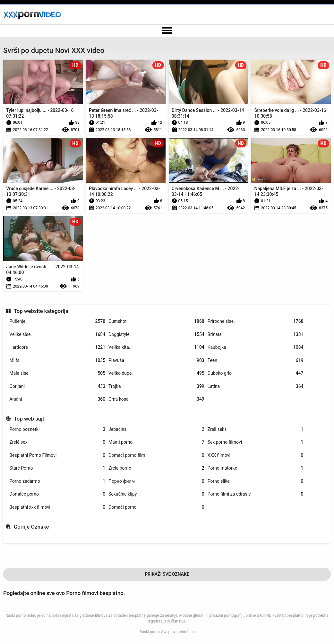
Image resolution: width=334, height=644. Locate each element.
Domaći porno (156, 507)
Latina (256, 386)
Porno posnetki (57, 429)
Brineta (256, 335)
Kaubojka (256, 347)
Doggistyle (156, 335)
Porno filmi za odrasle (256, 494)
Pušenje (57, 321)
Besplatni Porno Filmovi (57, 455)
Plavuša (156, 360)
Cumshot (156, 321)
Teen (256, 360)
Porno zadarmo (57, 481)
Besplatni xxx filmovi (57, 507)
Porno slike (256, 481)
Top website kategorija (41, 311)
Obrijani (57, 386)
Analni (57, 399)
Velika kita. (156, 347)
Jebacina (156, 429)
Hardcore (57, 347)
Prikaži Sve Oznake (167, 574)
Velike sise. (57, 335)
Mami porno (156, 442)
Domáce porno (57, 494)
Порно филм (156, 481)
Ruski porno (150, 632)
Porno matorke (256, 468)
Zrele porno (156, 468)
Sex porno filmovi (256, 442)
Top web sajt (29, 419)
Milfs (57, 360)
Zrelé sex (57, 442)
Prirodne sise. (256, 321)
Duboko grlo (256, 373)
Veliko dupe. (156, 373)
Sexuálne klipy (156, 494)
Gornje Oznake (31, 527)
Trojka (156, 386)
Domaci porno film (156, 455)
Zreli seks (256, 429)
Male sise (57, 373)
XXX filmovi (256, 455)
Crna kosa (156, 399)
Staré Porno (57, 468)
